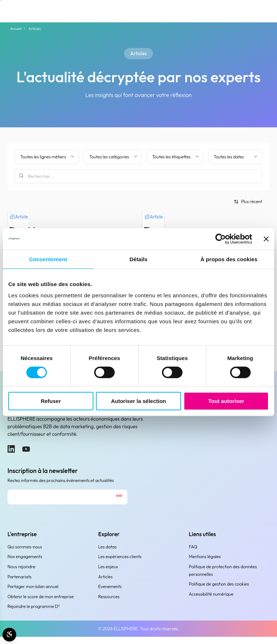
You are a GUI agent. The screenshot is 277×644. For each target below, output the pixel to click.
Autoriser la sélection (139, 401)
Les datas (107, 554)
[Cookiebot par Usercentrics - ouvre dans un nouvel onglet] (221, 239)
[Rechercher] (138, 176)
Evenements (110, 594)
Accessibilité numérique (211, 602)
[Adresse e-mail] (48, 501)
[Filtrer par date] (235, 157)
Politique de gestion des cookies (219, 592)
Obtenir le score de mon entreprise (41, 604)
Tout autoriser (226, 401)
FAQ (193, 554)
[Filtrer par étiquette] (175, 157)
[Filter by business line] (47, 157)
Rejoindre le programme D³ (34, 614)
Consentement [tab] (48, 259)
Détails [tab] (138, 259)
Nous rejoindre (21, 574)
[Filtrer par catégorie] (113, 157)
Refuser (51, 401)
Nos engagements (25, 564)
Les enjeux (108, 574)
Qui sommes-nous (25, 554)
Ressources (109, 604)
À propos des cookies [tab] (229, 259)
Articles (105, 584)
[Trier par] (248, 201)
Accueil (16, 29)
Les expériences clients (120, 564)
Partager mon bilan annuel (33, 594)
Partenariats (20, 584)
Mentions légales (205, 564)
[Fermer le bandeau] (266, 239)
